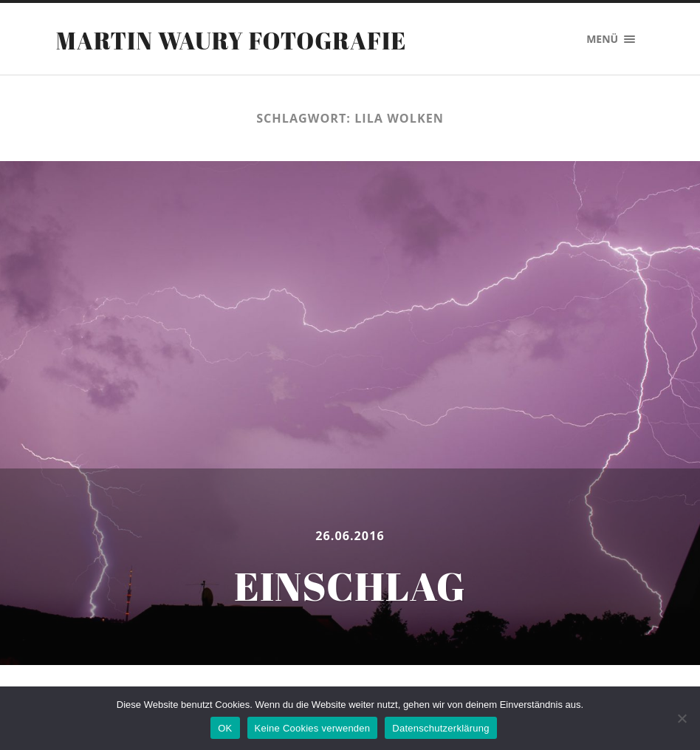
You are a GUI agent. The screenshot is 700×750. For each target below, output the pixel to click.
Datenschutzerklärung (440, 728)
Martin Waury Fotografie (231, 40)
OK (225, 728)
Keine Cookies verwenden (313, 728)
